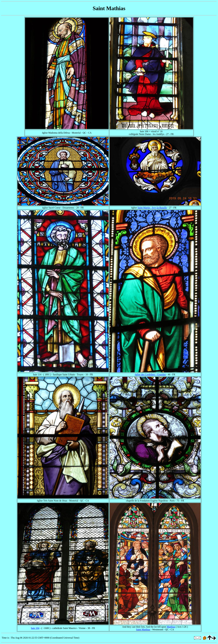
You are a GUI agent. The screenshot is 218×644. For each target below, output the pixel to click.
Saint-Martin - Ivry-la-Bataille (152, 208)
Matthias (171, 627)
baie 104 (35, 628)
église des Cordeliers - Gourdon (150, 375)
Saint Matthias (143, 629)
